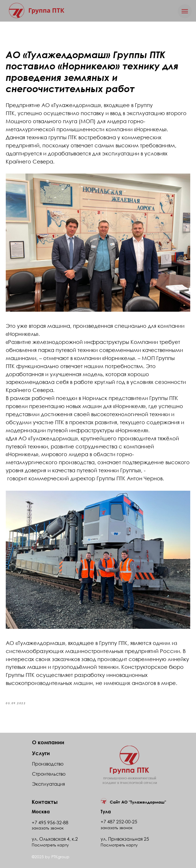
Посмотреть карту (119, 845)
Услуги (41, 753)
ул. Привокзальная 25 (125, 839)
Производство (48, 764)
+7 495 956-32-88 (50, 823)
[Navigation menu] (185, 11)
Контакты (45, 802)
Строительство (49, 774)
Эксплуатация (48, 784)
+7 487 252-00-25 (119, 822)
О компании (48, 742)
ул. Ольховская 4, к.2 (55, 839)
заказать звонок (117, 828)
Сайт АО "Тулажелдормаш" (138, 802)
